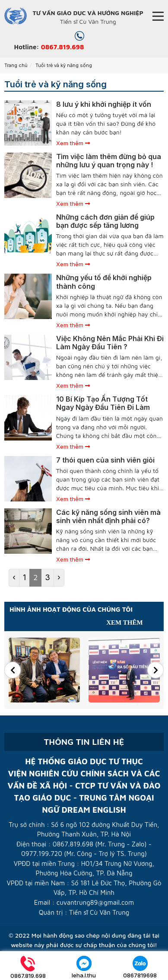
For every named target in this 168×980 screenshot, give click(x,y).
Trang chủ (16, 65)
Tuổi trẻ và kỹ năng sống (64, 65)
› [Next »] (59, 577)
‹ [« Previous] (14, 577)
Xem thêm (73, 143)
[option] (44, 670)
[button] (13, 670)
